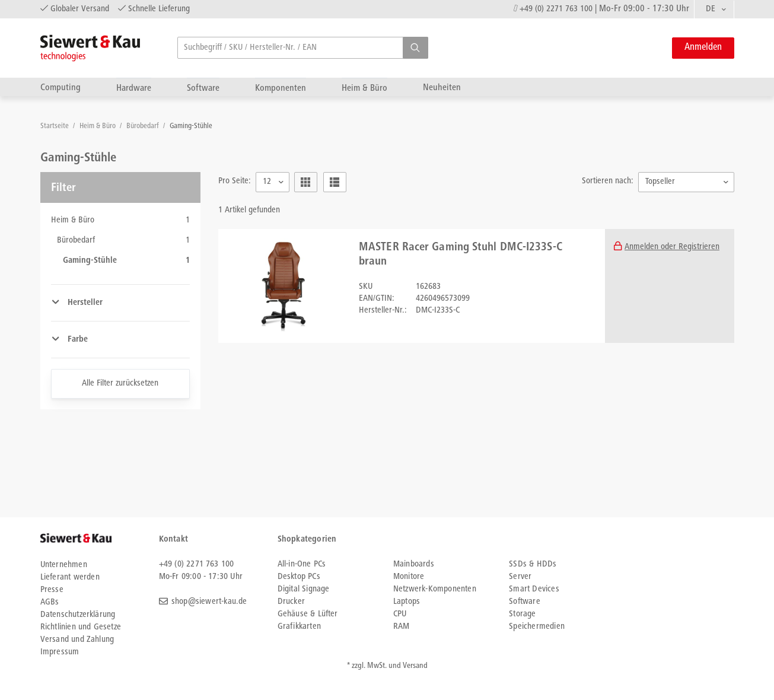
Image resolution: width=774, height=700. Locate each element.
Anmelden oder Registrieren (672, 247)
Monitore (409, 577)
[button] (415, 48)
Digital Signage (304, 589)
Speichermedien (537, 627)
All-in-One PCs (302, 564)
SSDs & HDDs (533, 564)
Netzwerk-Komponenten (435, 589)
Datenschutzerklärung (78, 615)
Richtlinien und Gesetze (81, 627)
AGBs (50, 602)
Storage (522, 614)
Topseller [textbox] (660, 182)
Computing (60, 87)
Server (520, 577)
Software (203, 88)
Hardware (134, 88)
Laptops (407, 602)
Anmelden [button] (703, 48)
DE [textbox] (711, 9)
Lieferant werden (70, 577)
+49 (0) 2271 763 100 (556, 9)
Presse (52, 590)
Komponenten (281, 88)
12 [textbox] (267, 182)
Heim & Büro (364, 88)
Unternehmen (64, 565)
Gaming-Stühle (191, 127)
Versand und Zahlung (77, 640)
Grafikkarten (299, 627)
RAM (402, 627)
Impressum (60, 652)
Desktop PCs (299, 577)
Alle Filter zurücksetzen (120, 384)
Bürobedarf (144, 127)
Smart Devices (534, 589)
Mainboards (414, 564)
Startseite (55, 127)
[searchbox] (303, 48)
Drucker (291, 602)
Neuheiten (442, 87)
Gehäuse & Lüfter (308, 614)
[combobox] (714, 9)
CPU (400, 614)
